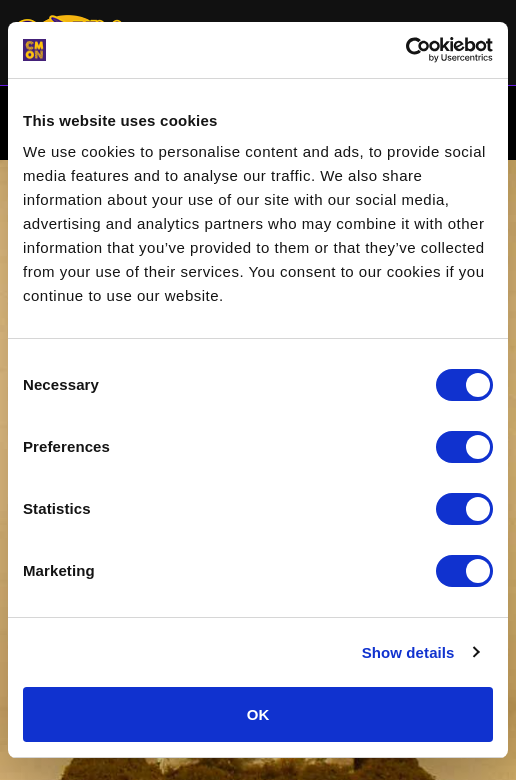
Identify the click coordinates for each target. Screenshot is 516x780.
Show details (408, 652)
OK (258, 714)
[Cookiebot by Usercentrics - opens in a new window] (405, 50)
